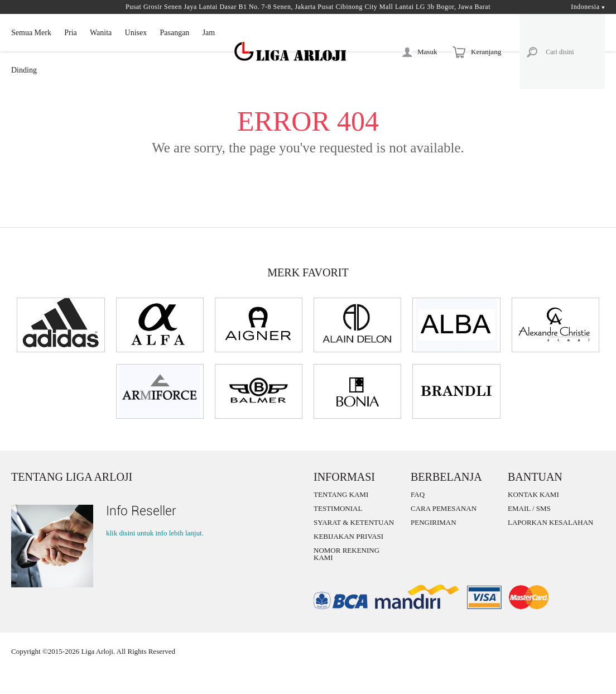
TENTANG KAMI (341, 494)
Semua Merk (31, 33)
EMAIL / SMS (529, 508)
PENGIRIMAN (434, 522)
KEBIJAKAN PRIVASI (348, 536)
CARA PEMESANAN (444, 508)
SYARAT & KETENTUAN (354, 522)
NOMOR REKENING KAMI (346, 554)
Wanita (101, 33)
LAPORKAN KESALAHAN (550, 522)
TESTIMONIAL (338, 508)
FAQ (418, 494)
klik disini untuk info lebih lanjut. (155, 533)
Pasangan (174, 33)
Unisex (136, 33)
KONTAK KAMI (533, 494)
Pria (71, 33)
